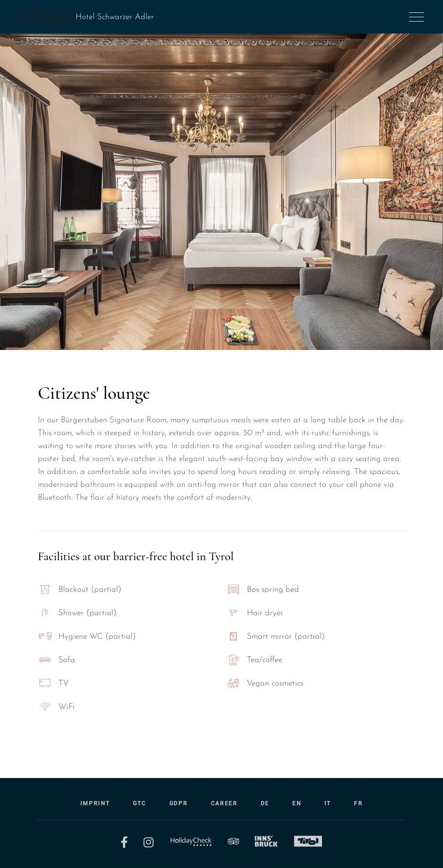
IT (328, 803)
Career (224, 803)
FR (358, 803)
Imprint (95, 803)
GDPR (179, 803)
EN (297, 803)
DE (265, 803)
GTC (140, 803)
